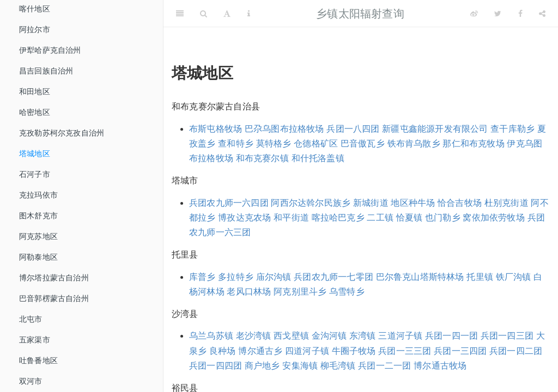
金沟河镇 (329, 336)
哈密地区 (35, 112)
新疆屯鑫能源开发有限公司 (435, 129)
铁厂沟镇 (514, 277)
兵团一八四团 (353, 129)
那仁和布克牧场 (473, 143)
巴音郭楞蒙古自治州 (54, 298)
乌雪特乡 (347, 292)
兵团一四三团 (507, 336)
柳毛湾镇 (338, 366)
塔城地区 (35, 154)
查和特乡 (236, 143)
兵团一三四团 (460, 351)
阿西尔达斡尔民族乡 (311, 203)
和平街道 (291, 218)
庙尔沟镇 (274, 277)
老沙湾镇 (254, 336)
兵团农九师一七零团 (333, 277)
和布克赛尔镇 (262, 158)
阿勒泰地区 (38, 257)
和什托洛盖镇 (318, 158)
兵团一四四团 (216, 366)
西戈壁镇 (291, 336)
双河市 (31, 381)
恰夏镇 (410, 218)
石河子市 (35, 174)
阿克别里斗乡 (300, 292)
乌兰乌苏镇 (211, 336)
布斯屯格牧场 (216, 129)
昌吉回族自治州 (46, 71)
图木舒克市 (38, 216)
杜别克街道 (507, 203)
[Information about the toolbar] (249, 14)
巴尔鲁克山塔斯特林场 (420, 277)
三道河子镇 (400, 336)
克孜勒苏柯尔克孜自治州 (62, 133)
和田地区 (35, 91)
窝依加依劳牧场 (493, 218)
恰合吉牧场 (460, 203)
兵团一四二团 (516, 351)
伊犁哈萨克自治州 (50, 50)
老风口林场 (249, 292)
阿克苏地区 (38, 236)
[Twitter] (498, 14)
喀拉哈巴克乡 (338, 218)
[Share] (542, 14)
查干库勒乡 (512, 129)
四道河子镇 (307, 351)
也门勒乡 (443, 218)
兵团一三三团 (405, 351)
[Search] (204, 14)
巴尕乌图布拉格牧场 (284, 129)
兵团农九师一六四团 (229, 203)
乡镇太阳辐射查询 (360, 14)
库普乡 (202, 277)
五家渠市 (35, 340)
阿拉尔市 (35, 29)
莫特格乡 (274, 143)
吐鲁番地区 (38, 360)
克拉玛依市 (38, 195)
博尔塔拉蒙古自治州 (54, 278)
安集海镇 (300, 366)
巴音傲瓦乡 (363, 143)
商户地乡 (262, 366)
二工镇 (380, 218)
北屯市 (31, 319)
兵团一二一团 (384, 366)
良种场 (223, 351)
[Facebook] (520, 14)
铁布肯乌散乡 (414, 143)
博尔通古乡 (260, 351)
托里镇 (480, 277)
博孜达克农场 (244, 218)
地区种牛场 (413, 203)
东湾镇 (363, 336)
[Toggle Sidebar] (180, 14)
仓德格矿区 (316, 143)
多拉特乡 (236, 277)
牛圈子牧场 (354, 351)
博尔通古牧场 (440, 366)
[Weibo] (474, 14)
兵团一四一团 (451, 336)
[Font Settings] (227, 14)
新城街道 (371, 203)
